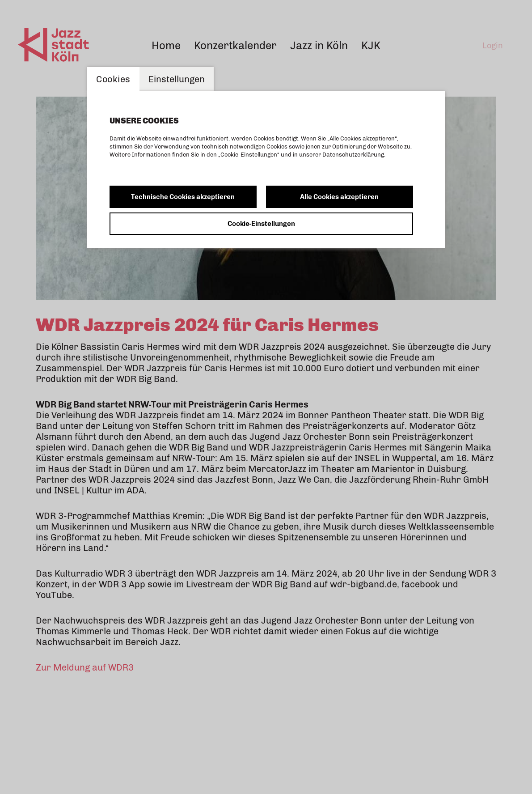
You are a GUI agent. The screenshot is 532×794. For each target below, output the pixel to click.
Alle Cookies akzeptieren (339, 197)
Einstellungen (177, 79)
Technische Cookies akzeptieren (183, 197)
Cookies (113, 79)
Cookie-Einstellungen (261, 224)
